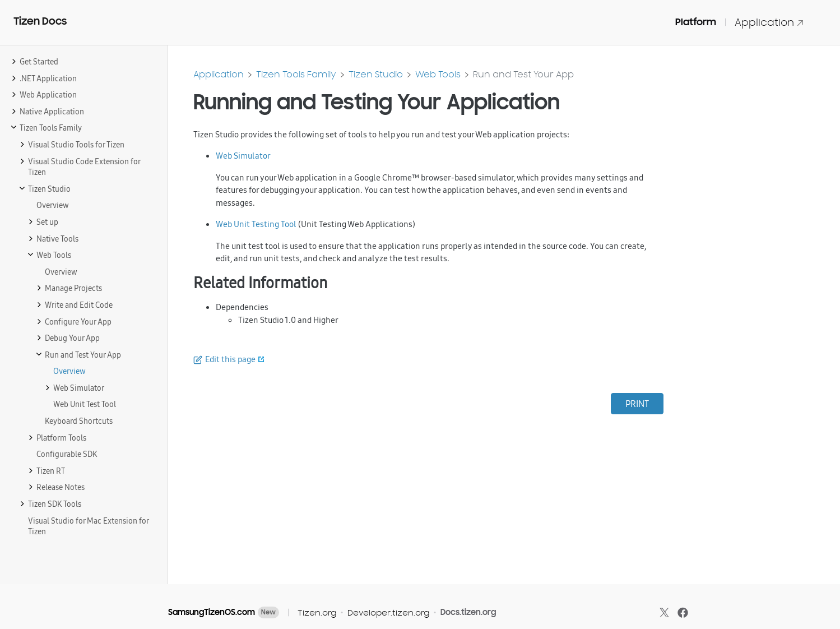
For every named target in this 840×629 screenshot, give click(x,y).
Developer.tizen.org (388, 612)
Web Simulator (243, 156)
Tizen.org (317, 612)
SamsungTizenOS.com (212, 612)
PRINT (637, 404)
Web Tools (438, 74)
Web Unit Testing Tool (256, 224)
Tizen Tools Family (296, 74)
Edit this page (230, 359)
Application (769, 22)
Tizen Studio (376, 74)
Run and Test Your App (523, 74)
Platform (696, 22)
